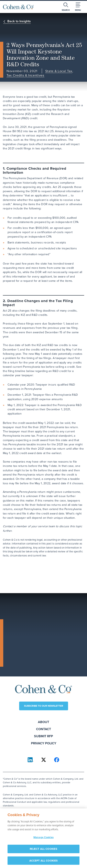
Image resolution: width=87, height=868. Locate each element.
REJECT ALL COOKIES (43, 851)
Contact (43, 729)
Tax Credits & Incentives (25, 75)
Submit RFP (43, 736)
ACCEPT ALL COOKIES (43, 863)
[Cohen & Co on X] (44, 760)
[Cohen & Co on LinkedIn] (31, 760)
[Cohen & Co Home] (18, 7)
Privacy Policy (44, 743)
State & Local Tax (59, 71)
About (43, 722)
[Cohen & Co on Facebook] (57, 760)
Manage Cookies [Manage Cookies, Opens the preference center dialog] (43, 840)
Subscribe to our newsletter (44, 706)
